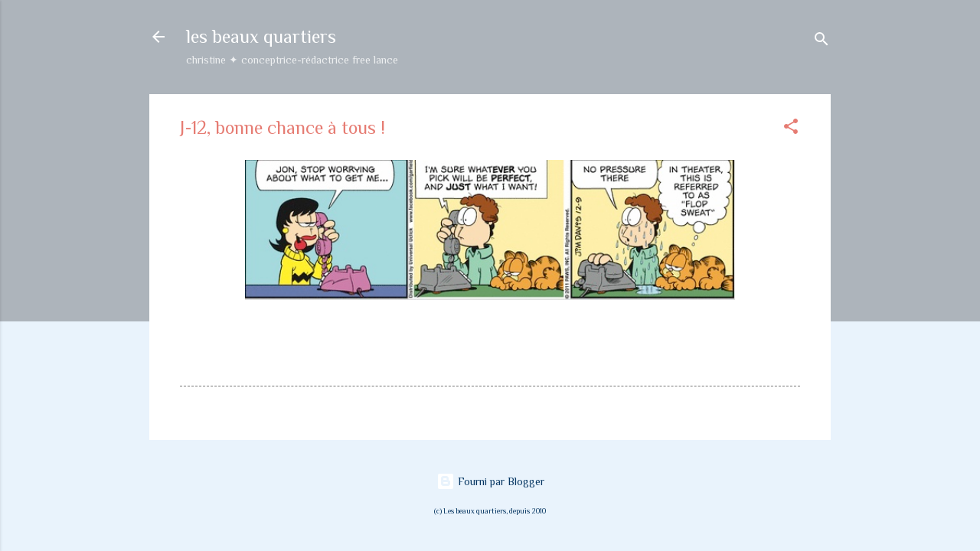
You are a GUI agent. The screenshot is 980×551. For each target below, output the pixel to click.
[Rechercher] (822, 42)
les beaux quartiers (261, 36)
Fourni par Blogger (490, 481)
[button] (791, 129)
